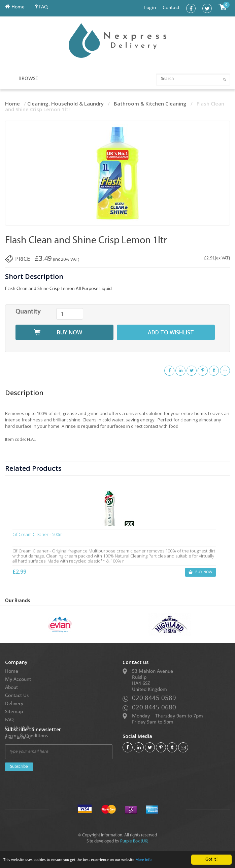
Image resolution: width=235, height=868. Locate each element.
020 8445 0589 (154, 698)
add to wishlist (171, 332)
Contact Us (17, 696)
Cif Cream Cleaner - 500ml (39, 534)
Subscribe (19, 767)
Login (150, 8)
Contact (171, 8)
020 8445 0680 (154, 708)
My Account (18, 679)
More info (162, 860)
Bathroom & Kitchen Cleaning (150, 104)
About (11, 688)
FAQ (41, 7)
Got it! (212, 859)
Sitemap (14, 712)
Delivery (14, 704)
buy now (70, 332)
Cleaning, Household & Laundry (65, 104)
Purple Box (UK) (134, 841)
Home (15, 7)
